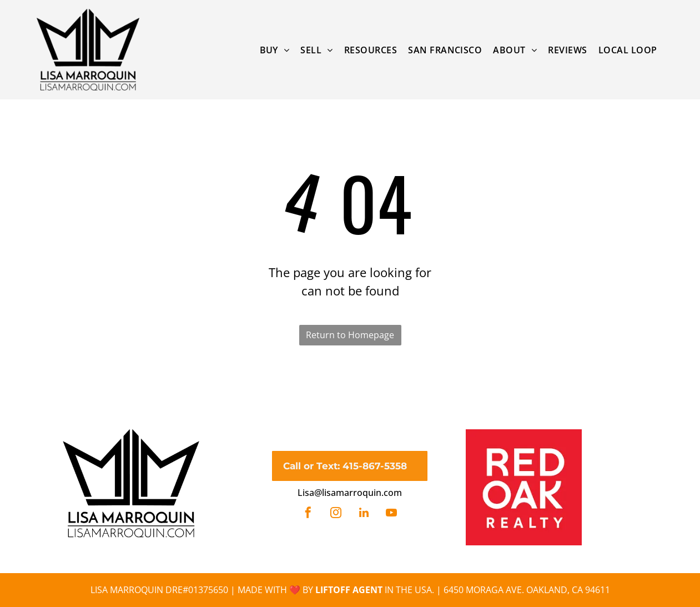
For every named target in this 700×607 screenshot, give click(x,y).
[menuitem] (275, 49)
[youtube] (391, 514)
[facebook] (308, 514)
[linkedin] (364, 514)
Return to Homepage (350, 335)
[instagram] (336, 514)
